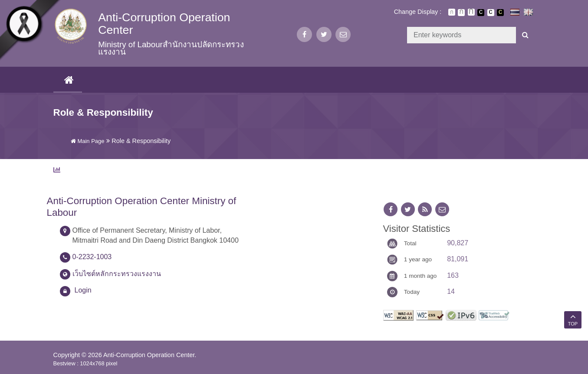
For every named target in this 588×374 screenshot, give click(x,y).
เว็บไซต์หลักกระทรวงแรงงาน (117, 274)
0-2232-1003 (92, 257)
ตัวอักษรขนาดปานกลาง (461, 13)
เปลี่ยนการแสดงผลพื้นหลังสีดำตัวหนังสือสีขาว (481, 13)
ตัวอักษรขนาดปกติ (452, 12)
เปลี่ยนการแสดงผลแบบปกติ (491, 13)
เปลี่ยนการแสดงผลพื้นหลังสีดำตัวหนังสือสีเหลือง (500, 13)
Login (83, 290)
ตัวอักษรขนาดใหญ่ (471, 12)
